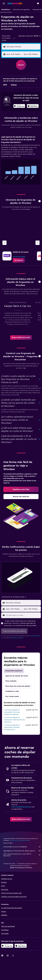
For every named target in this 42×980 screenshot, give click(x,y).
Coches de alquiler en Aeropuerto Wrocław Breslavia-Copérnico (12, 712)
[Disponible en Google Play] (19, 106)
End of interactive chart (4, 178)
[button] (4, 3)
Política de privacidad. (16, 638)
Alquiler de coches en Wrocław (20, 866)
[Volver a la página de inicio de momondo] (15, 3)
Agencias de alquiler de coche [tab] (17, 676)
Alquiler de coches (9, 864)
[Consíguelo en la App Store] (21, 946)
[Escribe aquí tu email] (23, 615)
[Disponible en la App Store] (33, 106)
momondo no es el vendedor (22, 847)
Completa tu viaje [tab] (12, 691)
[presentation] (33, 106)
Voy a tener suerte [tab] (12, 696)
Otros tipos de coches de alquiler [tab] (18, 686)
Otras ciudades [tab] (11, 681)
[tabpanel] (21, 161)
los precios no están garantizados (20, 840)
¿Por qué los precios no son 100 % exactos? (22, 855)
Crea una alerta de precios (21, 807)
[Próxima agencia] (38, 243)
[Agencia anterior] (4, 243)
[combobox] (8, 38)
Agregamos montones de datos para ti (22, 851)
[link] (19, 260)
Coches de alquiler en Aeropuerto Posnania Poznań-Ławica (12, 727)
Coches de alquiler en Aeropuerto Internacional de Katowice (15, 720)
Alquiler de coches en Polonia (27, 864)
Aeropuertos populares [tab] (14, 671)
